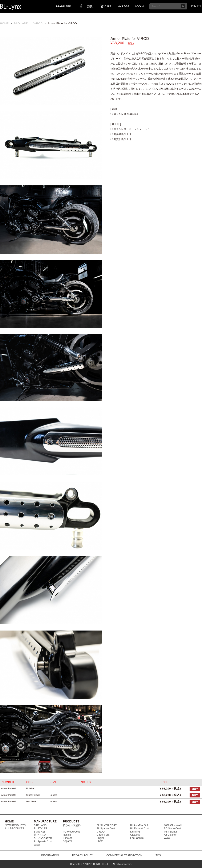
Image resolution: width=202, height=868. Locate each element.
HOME (4, 23)
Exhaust (67, 838)
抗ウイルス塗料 (72, 825)
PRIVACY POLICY (83, 855)
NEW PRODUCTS (15, 825)
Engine (100, 838)
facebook (81, 6)
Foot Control (137, 838)
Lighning (135, 832)
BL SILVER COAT (107, 825)
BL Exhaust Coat (140, 829)
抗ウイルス (40, 835)
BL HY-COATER (43, 838)
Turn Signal (170, 832)
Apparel (67, 841)
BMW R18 (40, 832)
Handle (67, 835)
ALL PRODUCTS (15, 829)
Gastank (135, 835)
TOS (158, 855)
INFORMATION (50, 855)
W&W (37, 845)
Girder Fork (103, 835)
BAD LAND (21, 23)
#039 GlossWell (173, 825)
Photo (100, 841)
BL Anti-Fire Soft (139, 825)
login (139, 6)
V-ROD (38, 23)
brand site (64, 6)
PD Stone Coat (172, 829)
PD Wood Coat (71, 832)
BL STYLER (41, 829)
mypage (123, 6)
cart (104, 6)
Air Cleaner (170, 835)
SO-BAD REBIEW (90, 6)
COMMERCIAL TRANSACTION (124, 855)
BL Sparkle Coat (43, 842)
